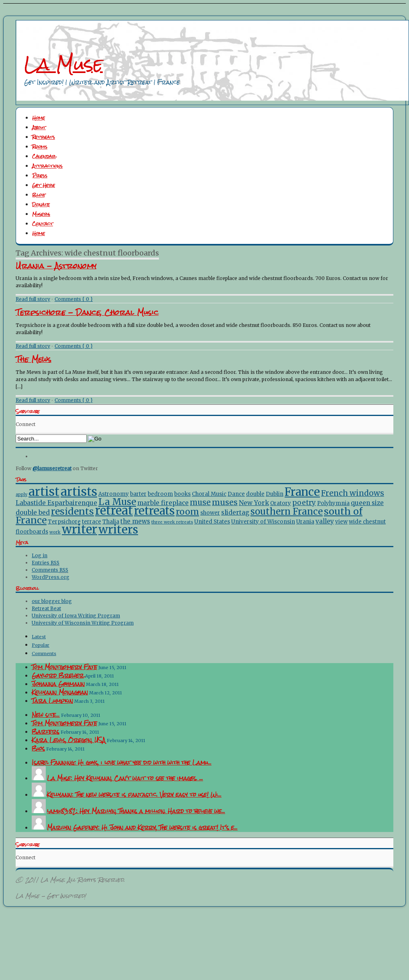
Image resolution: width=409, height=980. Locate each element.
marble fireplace (163, 503)
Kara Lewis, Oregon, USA (69, 740)
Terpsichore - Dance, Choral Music (87, 312)
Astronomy (114, 494)
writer (79, 529)
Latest (39, 637)
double (255, 494)
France (302, 492)
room (187, 512)
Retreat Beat (46, 608)
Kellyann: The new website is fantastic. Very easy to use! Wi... (134, 795)
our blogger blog (52, 601)
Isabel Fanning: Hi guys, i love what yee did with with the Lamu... (122, 763)
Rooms (40, 147)
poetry (304, 503)
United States (212, 522)
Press (40, 176)
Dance (236, 494)
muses (225, 502)
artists (79, 492)
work (55, 532)
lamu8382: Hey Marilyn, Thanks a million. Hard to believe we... (136, 811)
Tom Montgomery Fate (64, 667)
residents (72, 511)
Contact (43, 224)
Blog (38, 195)
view (341, 522)
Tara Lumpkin (52, 701)
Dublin (275, 494)
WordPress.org (51, 577)
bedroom (160, 494)
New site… (46, 715)
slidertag (235, 512)
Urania (305, 522)
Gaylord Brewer (58, 676)
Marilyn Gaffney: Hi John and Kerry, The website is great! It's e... (142, 828)
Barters (46, 732)
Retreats (44, 137)
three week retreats (172, 522)
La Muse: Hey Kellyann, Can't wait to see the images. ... (125, 778)
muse (200, 502)
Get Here (44, 185)
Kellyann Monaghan (60, 692)
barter (138, 494)
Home (39, 118)
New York (254, 503)
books (182, 494)
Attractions (47, 166)
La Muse (63, 64)
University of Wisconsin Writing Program (83, 623)
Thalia (111, 522)
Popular (41, 645)
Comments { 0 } (74, 299)
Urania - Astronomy (56, 266)
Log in (40, 555)
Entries (46, 563)
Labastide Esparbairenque (56, 503)
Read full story (33, 299)
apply (21, 494)
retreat (114, 511)
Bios (38, 749)
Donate (41, 205)
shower (210, 513)
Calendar (44, 156)
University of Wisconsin (263, 522)
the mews (135, 521)
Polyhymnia (333, 503)
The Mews (34, 359)
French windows (353, 493)
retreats (154, 511)
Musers (41, 214)
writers (118, 530)
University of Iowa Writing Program (76, 616)
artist (44, 492)
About (39, 128)
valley (325, 521)
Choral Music (209, 494)
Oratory (281, 503)
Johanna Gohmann (58, 684)
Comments (50, 570)
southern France (287, 511)
